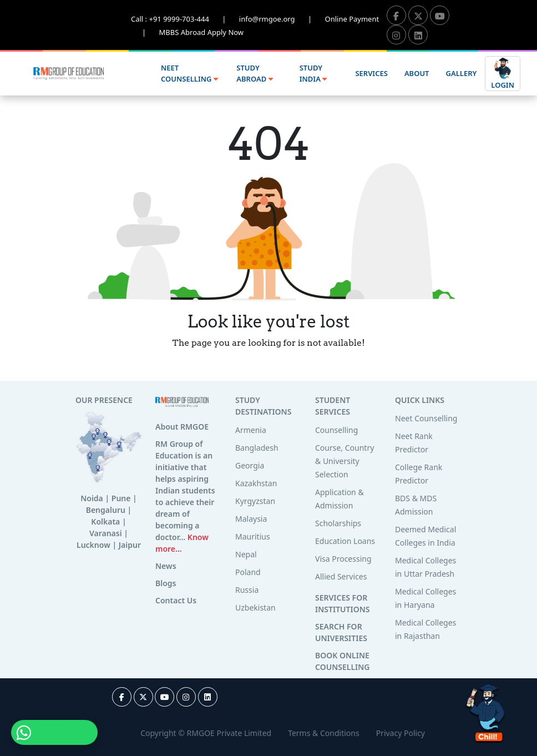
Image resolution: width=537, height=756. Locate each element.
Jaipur (130, 545)
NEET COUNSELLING (189, 73)
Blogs (166, 583)
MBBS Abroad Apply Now (202, 32)
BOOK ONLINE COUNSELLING (342, 661)
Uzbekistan (255, 608)
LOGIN (503, 73)
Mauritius (253, 536)
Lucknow (93, 545)
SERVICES (371, 73)
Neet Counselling (426, 418)
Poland (248, 572)
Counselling (336, 430)
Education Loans (345, 541)
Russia (247, 590)
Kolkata (105, 521)
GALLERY (462, 73)
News (166, 566)
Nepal (246, 554)
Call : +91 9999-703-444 (185, 19)
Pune (121, 498)
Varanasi (106, 533)
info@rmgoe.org (282, 19)
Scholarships (338, 523)
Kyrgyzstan (255, 501)
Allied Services (341, 576)
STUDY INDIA (313, 73)
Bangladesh (257, 448)
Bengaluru (106, 510)
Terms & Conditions (324, 733)
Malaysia (251, 519)
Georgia (250, 465)
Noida (92, 498)
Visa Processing (343, 559)
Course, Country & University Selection (345, 461)
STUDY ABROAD (254, 73)
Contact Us (176, 600)
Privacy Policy (401, 733)
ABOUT (417, 73)
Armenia (251, 430)
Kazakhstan (256, 483)
